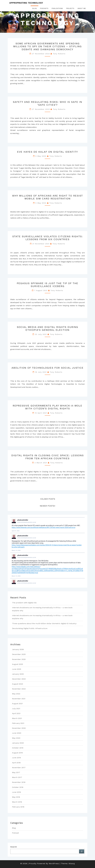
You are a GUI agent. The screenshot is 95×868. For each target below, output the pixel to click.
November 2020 (19, 728)
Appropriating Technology (26, 3)
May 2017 (16, 772)
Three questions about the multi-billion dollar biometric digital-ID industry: (44, 623)
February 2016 (18, 807)
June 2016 (16, 792)
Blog (34, 8)
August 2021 (17, 704)
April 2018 (16, 763)
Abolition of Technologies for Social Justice (47, 368)
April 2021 (16, 713)
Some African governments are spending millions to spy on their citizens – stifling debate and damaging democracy (47, 46)
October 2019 (18, 748)
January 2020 (18, 743)
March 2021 (17, 718)
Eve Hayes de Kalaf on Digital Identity (47, 152)
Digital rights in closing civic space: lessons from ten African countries (48, 457)
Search (14, 847)
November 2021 (19, 699)
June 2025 (17, 669)
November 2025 (19, 659)
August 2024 (18, 684)
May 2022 (16, 694)
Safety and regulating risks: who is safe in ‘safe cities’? (47, 103)
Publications (57, 8)
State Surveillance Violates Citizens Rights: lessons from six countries (48, 238)
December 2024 (19, 679)
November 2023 (19, 689)
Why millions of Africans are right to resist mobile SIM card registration (47, 197)
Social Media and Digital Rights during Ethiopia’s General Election (47, 328)
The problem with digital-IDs (24, 603)
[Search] (82, 851)
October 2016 (18, 787)
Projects (70, 8)
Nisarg (72, 863)
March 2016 (17, 802)
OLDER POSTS (48, 499)
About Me (82, 8)
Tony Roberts (59, 54)
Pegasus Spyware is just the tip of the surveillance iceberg (47, 285)
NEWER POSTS (48, 506)
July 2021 (16, 709)
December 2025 (19, 654)
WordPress (54, 863)
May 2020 (16, 738)
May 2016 (16, 797)
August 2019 (17, 753)
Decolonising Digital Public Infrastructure (30, 628)
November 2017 (19, 768)
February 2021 (18, 723)
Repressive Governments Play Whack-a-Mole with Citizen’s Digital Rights (47, 407)
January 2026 (18, 649)
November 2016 (19, 782)
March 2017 (17, 777)
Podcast (15, 833)
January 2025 (18, 674)
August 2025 (17, 664)
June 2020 (17, 733)
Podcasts (44, 8)
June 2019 (16, 758)
